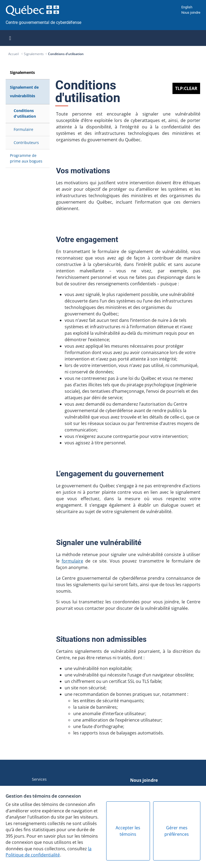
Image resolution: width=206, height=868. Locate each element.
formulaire (72, 561)
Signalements (34, 54)
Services (39, 779)
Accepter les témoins (128, 831)
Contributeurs (26, 143)
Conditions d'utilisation (66, 54)
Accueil (14, 54)
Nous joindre (191, 12)
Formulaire (23, 129)
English (187, 7)
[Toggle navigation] (10, 38)
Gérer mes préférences (177, 831)
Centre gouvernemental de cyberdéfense (43, 22)
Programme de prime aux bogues (26, 158)
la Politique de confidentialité (49, 852)
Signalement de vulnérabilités (24, 91)
